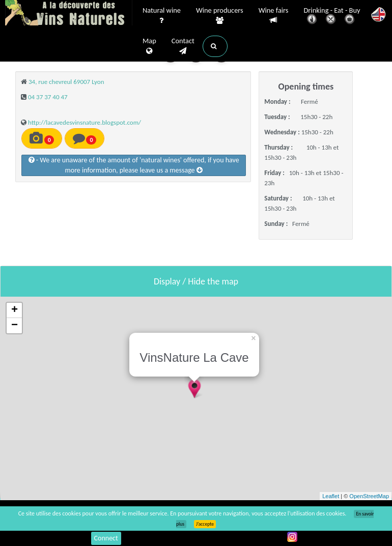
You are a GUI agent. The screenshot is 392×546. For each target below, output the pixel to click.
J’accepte (205, 524)
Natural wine (162, 16)
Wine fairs (274, 16)
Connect (106, 538)
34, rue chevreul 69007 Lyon (66, 82)
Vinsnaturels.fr (69, 14)
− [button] (15, 326)
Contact (183, 46)
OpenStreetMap (369, 496)
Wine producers (220, 16)
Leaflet (331, 496)
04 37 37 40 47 (48, 97)
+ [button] (15, 310)
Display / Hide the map (196, 281)
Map (149, 46)
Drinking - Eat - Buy (332, 17)
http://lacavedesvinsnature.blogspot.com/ (85, 122)
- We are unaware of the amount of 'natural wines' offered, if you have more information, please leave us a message (134, 165)
